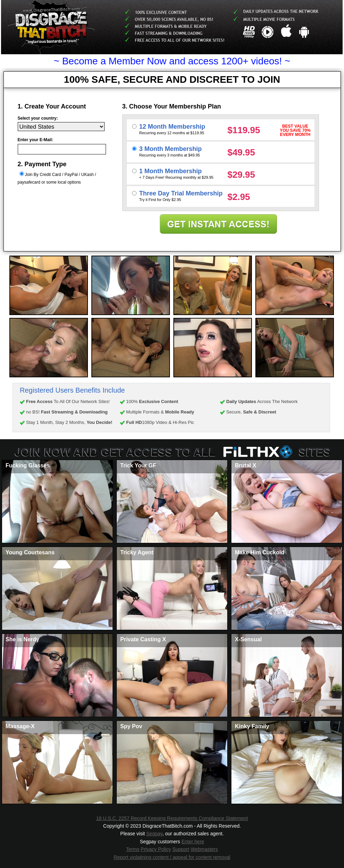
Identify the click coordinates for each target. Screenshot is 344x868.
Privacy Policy (156, 849)
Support (181, 849)
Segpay (154, 834)
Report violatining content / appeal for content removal (172, 857)
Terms (133, 849)
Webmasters (204, 849)
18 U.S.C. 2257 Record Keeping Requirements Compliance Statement (172, 818)
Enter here (193, 842)
